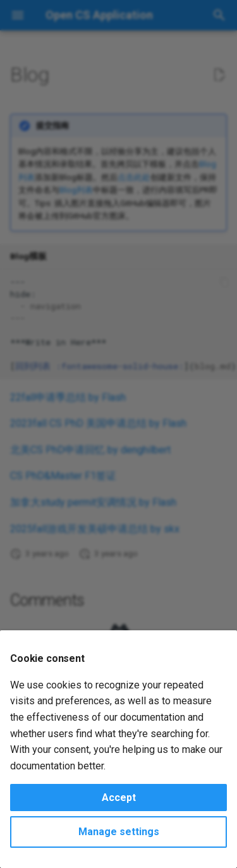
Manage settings (119, 832)
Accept (119, 798)
